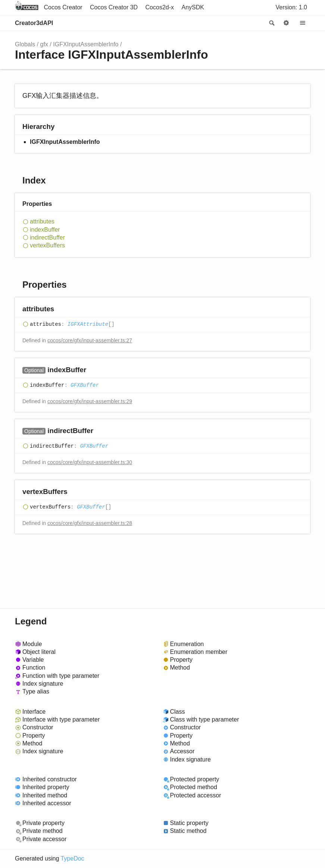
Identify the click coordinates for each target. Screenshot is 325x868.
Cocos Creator (63, 7)
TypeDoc (72, 858)
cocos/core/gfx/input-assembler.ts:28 (90, 523)
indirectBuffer (47, 237)
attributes (42, 221)
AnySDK (193, 7)
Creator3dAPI (34, 23)
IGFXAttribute (88, 324)
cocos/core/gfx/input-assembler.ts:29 (90, 401)
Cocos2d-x (160, 7)
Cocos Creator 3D (114, 7)
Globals (25, 44)
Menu (303, 23)
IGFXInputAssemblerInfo (86, 44)
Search (271, 23)
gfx (44, 44)
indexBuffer (45, 230)
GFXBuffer (85, 385)
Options (286, 23)
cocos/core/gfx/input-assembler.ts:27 (90, 340)
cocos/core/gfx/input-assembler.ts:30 (90, 462)
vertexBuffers (47, 245)
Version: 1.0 (292, 7)
